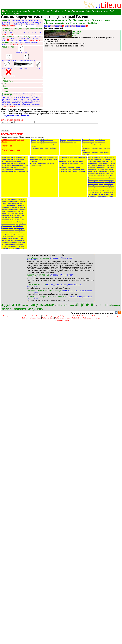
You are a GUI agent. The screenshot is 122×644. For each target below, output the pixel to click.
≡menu (5, 11)
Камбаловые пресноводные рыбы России (13, 249)
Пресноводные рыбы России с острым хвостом (72, 171)
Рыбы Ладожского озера (91, 319)
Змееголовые (7, 98)
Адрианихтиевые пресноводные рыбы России (14, 202)
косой (38, 65)
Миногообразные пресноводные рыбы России (101, 187)
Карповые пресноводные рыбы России (12, 223)
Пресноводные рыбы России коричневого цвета (15, 173)
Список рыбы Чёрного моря (61, 259)
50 (24, 32)
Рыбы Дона (13, 14)
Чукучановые (24, 96)
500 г (23, 38)
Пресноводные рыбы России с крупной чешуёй (44, 149)
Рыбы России (43, 11)
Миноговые (26, 104)
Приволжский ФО (36, 22)
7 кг (16, 40)
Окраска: (6, 89)
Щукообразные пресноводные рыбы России (101, 175)
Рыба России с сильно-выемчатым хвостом (71, 162)
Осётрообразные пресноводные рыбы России (101, 158)
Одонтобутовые (27, 103)
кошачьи (104, 306)
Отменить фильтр (9, 26)
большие (62, 306)
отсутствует (19, 42)
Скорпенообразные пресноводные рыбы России (102, 193)
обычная (35, 42)
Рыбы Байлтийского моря (82, 317)
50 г (8, 38)
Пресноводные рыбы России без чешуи (42, 141)
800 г (28, 38)
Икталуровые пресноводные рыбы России (13, 235)
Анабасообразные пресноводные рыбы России (102, 160)
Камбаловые (36, 104)
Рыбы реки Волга (35, 319)
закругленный (7, 65)
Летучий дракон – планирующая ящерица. (64, 286)
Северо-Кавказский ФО (20, 22)
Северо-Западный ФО (30, 20)
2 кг (4, 40)
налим (77, 31)
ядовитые (12, 306)
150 (36, 32)
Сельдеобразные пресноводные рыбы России (101, 169)
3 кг (8, 40)
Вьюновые (36, 98)
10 (11, 32)
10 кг (21, 40)
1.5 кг (38, 38)
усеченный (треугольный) (26, 57)
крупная (5, 45)
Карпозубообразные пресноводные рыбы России (102, 173)
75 (28, 32)
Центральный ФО (14, 20)
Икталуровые (36, 101)
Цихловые (17, 98)
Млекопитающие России (23, 11)
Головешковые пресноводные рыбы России (14, 225)
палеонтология (14, 310)
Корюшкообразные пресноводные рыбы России (102, 183)
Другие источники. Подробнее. (17, 116)
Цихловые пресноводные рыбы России (12, 215)
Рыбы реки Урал (48, 319)
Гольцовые (16, 103)
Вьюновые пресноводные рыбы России (13, 219)
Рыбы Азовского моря (63, 319)
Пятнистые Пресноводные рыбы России (93, 143)
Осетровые (17, 94)
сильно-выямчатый (9, 57)
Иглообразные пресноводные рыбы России (101, 197)
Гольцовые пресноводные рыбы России (13, 239)
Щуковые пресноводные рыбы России (12, 227)
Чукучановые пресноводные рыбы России (13, 209)
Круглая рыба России (35, 167)
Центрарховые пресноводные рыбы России (14, 211)
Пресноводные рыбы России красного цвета (14, 158)
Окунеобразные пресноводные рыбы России (101, 185)
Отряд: (5, 91)
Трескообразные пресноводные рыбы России (101, 177)
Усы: (4, 84)
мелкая (27, 42)
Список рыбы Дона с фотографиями (76, 292)
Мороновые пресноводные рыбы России (13, 237)
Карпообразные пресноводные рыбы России (101, 171)
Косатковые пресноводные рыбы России (13, 206)
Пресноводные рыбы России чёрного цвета (14, 169)
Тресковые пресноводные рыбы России (13, 229)
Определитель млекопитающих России (17, 317)
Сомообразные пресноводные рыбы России (101, 195)
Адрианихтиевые (29, 94)
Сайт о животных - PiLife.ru (61, 321)
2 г (32, 36)
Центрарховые (36, 96)
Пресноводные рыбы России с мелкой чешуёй (44, 143)
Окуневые (17, 104)
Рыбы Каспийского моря (97, 11)
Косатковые (14, 96)
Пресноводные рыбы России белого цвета (13, 160)
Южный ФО (6, 22)
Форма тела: (7, 81)
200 (40, 32)
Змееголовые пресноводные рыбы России (13, 213)
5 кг (12, 40)
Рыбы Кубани (77, 319)
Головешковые (26, 99)
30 (18, 32)
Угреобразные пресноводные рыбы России (100, 162)
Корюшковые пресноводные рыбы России (13, 243)
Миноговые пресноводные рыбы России (13, 247)
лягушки (37, 306)
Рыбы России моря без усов (68, 143)
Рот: (4, 78)
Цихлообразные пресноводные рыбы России (101, 167)
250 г (18, 38)
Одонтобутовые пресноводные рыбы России (14, 241)
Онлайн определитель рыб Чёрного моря (57, 317)
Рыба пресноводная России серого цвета (13, 171)
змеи (50, 306)
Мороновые (6, 103)
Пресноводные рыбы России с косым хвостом (72, 173)
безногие (117, 306)
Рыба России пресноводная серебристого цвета (15, 167)
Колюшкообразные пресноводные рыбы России (102, 179)
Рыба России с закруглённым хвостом (70, 169)
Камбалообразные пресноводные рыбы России (102, 189)
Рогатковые (6, 99)
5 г (36, 36)
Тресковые (6, 101)
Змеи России (57, 11)
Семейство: (7, 94)
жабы (26, 306)
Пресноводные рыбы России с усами (71, 141)
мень (75, 35)
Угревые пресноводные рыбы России (12, 204)
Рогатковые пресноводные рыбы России (13, 221)
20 (14, 32)
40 (21, 32)
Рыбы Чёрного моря (74, 11)
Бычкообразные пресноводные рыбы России (101, 181)
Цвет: (4, 86)
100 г (13, 38)
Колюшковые (16, 101)
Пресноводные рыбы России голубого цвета (14, 165)
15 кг (26, 40)
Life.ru (111, 5)
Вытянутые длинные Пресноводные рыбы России (44, 158)
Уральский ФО (7, 24)
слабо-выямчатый (21, 50)
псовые (71, 306)
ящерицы (86, 305)
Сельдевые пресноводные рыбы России (13, 217)
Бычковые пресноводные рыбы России (12, 233)
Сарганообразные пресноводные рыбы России (102, 165)
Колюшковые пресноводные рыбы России (13, 231)
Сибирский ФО (19, 24)
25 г (4, 38)
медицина (35, 310)
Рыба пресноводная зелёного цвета (11, 162)
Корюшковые (7, 104)
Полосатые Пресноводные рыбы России (93, 141)
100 (31, 32)
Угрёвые (5, 96)
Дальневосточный (32, 24)
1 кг (33, 38)
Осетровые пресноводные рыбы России (13, 200)
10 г (40, 36)
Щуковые (36, 99)
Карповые (16, 99)
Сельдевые (26, 98)
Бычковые (26, 101)
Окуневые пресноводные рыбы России (12, 245)
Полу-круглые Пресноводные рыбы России (42, 165)
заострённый (24, 65)
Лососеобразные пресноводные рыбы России (101, 191)
